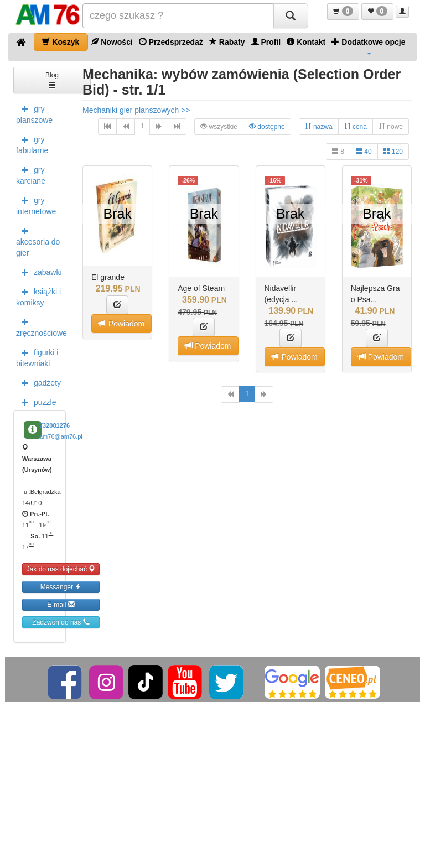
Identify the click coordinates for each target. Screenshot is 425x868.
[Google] (292, 682)
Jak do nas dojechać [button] (61, 569)
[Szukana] (178, 16)
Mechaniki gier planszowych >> (136, 110)
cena (356, 126)
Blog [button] (52, 79)
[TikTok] (146, 682)
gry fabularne (32, 144)
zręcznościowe (41, 326)
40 (364, 151)
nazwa (319, 126)
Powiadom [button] (121, 323)
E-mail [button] (61, 604)
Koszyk (61, 42)
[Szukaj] (291, 16)
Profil (266, 42)
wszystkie (219, 126)
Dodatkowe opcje (368, 46)
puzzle (36, 402)
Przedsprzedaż (171, 42)
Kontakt (306, 42)
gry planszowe (34, 113)
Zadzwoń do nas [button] (61, 622)
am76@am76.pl (61, 436)
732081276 (55, 425)
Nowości (112, 42)
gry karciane (31, 174)
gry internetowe (36, 205)
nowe (391, 126)
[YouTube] (186, 682)
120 (393, 151)
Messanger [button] (61, 587)
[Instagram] (107, 682)
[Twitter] (227, 682)
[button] (343, 12)
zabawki (39, 272)
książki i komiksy (38, 296)
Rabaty (227, 42)
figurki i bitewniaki (37, 357)
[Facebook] (66, 682)
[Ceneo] (353, 682)
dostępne (267, 126)
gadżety (38, 382)
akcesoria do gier (38, 241)
